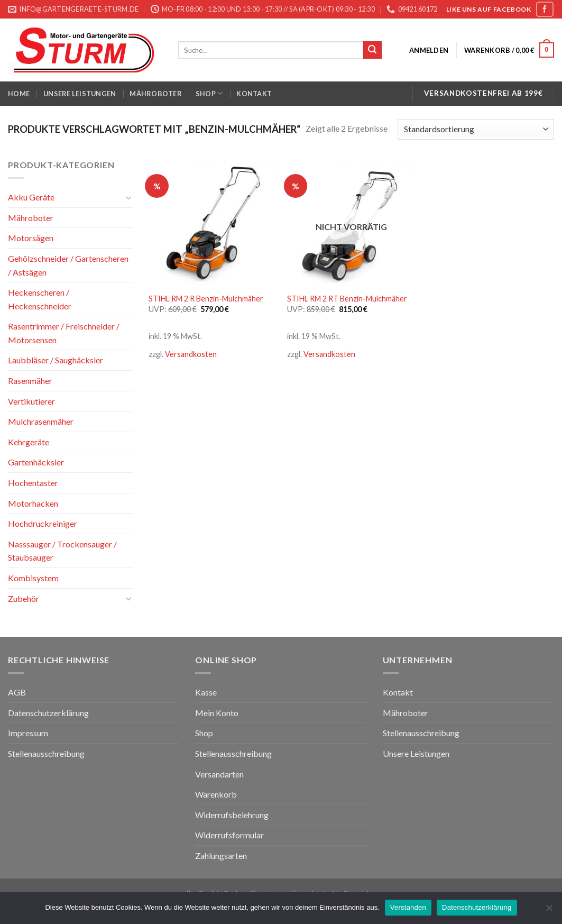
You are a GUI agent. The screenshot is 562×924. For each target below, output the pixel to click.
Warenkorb (216, 794)
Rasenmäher (30, 381)
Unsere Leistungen (80, 94)
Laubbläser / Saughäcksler (56, 360)
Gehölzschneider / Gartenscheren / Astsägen (68, 265)
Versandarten (219, 774)
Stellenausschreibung (46, 753)
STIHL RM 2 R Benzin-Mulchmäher (206, 299)
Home (19, 94)
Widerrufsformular (229, 835)
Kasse (206, 692)
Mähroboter (156, 94)
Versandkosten (191, 354)
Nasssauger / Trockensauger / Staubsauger (62, 551)
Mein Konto (217, 713)
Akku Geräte (31, 197)
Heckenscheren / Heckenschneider (40, 299)
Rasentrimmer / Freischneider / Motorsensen (64, 333)
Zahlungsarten (221, 856)
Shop (209, 93)
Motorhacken (33, 503)
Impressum (28, 733)
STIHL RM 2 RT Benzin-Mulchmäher (347, 299)
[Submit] (372, 50)
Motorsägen (31, 238)
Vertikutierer (31, 401)
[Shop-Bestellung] (476, 129)
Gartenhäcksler (36, 462)
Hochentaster (33, 483)
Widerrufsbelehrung (232, 815)
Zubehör (24, 598)
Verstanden (408, 907)
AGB (17, 692)
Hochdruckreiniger (43, 523)
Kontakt (254, 94)
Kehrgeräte (29, 442)
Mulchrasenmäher (41, 421)
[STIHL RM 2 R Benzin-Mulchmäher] (213, 222)
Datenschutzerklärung (48, 713)
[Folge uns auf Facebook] (545, 9)
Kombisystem (33, 578)
